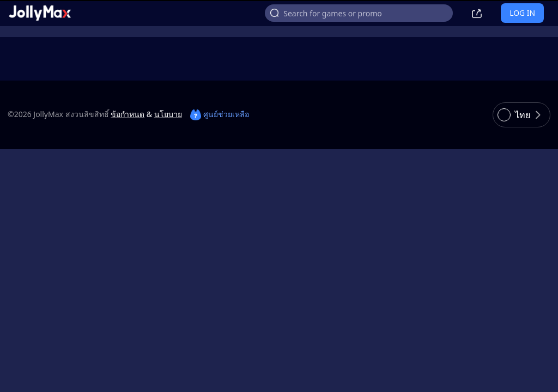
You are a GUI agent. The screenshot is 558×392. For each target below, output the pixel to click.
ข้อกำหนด (128, 114)
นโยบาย (168, 114)
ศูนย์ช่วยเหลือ (220, 114)
